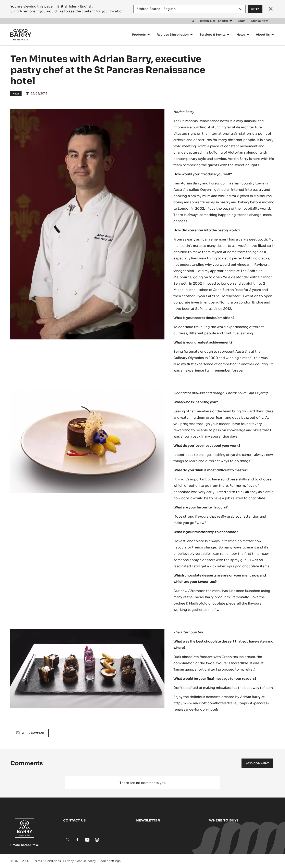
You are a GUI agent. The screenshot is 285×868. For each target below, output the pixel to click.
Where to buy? (224, 820)
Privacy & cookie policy (80, 861)
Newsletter (148, 820)
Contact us (74, 820)
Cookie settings (109, 861)
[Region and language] (189, 9)
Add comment (257, 763)
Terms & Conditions (47, 861)
